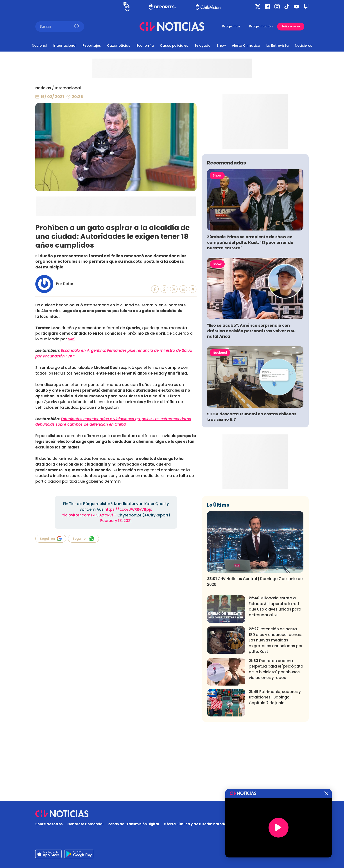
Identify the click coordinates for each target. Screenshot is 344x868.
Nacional (39, 46)
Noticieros (304, 46)
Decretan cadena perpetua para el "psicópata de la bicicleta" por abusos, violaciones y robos (276, 734)
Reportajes (92, 46)
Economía (145, 46)
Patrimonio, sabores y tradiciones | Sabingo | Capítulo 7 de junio (275, 762)
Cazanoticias (119, 46)
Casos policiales (174, 46)
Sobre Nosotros (49, 824)
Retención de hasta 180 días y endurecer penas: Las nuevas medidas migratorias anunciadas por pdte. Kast (276, 705)
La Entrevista (278, 46)
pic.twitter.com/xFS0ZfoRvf (87, 515)
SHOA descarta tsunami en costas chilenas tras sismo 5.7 (252, 482)
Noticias (43, 88)
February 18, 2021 (116, 521)
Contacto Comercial (85, 824)
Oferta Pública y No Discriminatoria (195, 824)
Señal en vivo (291, 26)
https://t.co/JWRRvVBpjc (128, 509)
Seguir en (51, 539)
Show (221, 46)
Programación (261, 26)
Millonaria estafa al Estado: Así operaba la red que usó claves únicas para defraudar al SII (275, 671)
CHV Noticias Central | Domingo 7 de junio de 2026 (255, 647)
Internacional (65, 46)
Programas (231, 26)
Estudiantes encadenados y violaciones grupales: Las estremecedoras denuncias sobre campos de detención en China (113, 422)
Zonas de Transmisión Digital (134, 824)
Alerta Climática (246, 46)
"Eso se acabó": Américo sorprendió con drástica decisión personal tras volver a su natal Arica (251, 396)
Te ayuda (202, 46)
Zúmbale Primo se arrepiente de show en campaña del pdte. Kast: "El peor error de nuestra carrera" (250, 307)
